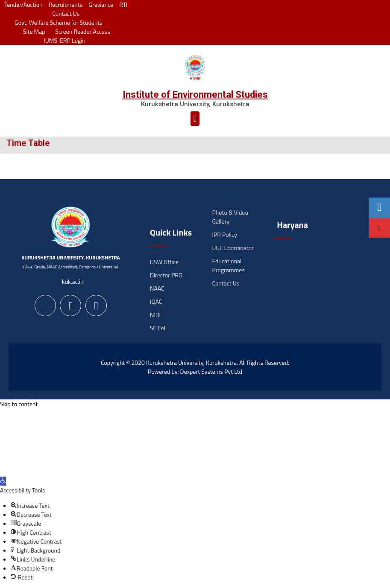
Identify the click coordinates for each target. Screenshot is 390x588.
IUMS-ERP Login (65, 40)
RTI (123, 4)
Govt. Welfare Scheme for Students (59, 22)
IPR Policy (224, 234)
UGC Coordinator (233, 248)
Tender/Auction (23, 4)
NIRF (156, 315)
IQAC (156, 301)
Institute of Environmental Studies (195, 95)
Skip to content (19, 404)
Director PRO (166, 275)
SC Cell (158, 328)
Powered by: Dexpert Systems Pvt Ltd (195, 371)
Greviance (101, 4)
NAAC (157, 288)
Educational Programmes (228, 265)
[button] (195, 119)
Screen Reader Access (81, 31)
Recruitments (66, 4)
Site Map (32, 31)
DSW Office (164, 262)
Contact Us (66, 13)
